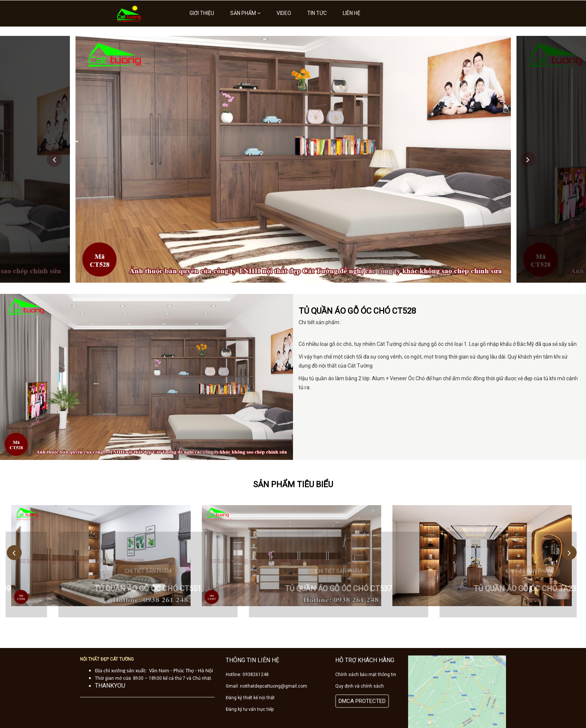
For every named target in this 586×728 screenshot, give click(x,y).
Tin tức (317, 13)
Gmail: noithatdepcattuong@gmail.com (266, 686)
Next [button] (528, 159)
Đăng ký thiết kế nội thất (250, 698)
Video (284, 13)
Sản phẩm (245, 13)
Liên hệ (351, 13)
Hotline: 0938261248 (247, 675)
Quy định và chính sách (360, 686)
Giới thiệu (202, 13)
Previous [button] (54, 159)
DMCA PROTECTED (362, 701)
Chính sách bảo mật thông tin (366, 675)
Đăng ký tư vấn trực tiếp (250, 709)
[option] (293, 159)
